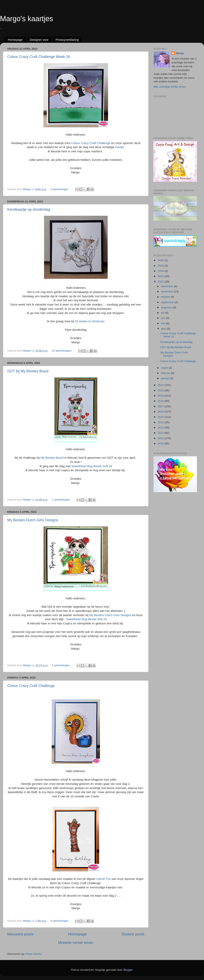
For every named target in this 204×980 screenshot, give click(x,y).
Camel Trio (103, 879)
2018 (161, 401)
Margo (180, 53)
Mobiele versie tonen (76, 943)
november (167, 292)
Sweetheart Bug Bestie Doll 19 (92, 466)
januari (165, 378)
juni (164, 318)
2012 (161, 433)
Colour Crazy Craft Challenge (91, 143)
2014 (161, 422)
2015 (161, 417)
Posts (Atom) (34, 954)
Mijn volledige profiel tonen (170, 87)
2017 (161, 406)
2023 (161, 276)
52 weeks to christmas (90, 321)
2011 (161, 438)
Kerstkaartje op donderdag (29, 209)
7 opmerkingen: (62, 500)
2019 (161, 396)
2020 (161, 390)
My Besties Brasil (52, 458)
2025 (161, 266)
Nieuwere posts (20, 934)
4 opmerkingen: (60, 189)
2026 (161, 260)
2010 (161, 443)
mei (164, 323)
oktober (166, 297)
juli (163, 313)
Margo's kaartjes (27, 19)
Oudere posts (133, 934)
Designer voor (39, 40)
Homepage (15, 40)
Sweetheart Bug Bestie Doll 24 (86, 619)
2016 (161, 412)
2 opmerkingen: (62, 665)
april (164, 329)
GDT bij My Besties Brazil (28, 371)
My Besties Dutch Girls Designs (33, 520)
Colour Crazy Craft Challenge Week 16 (39, 57)
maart (165, 368)
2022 (161, 282)
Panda (119, 147)
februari (166, 373)
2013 (161, 428)
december (167, 286)
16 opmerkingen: (62, 351)
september (168, 302)
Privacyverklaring (67, 40)
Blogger (128, 970)
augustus (167, 307)
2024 (161, 271)
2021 (161, 385)
